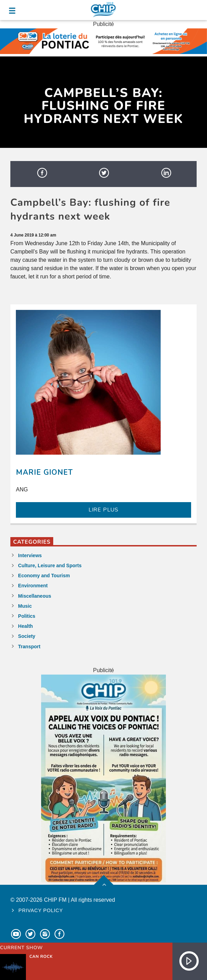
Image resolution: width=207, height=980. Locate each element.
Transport (29, 647)
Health (25, 626)
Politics (27, 616)
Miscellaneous (35, 596)
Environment (33, 586)
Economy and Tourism (44, 576)
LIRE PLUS (103, 510)
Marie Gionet (44, 472)
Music (25, 606)
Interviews (30, 555)
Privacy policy (41, 910)
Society (27, 636)
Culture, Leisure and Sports (50, 565)
